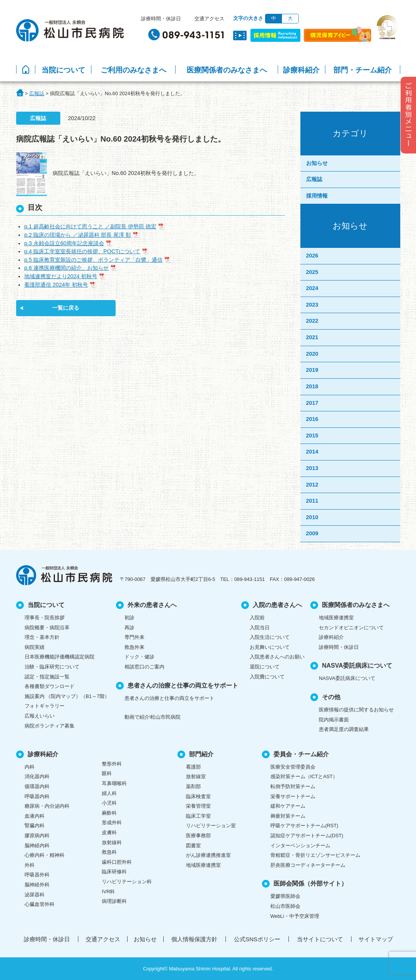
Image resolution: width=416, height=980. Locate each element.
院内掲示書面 (334, 720)
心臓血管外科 (40, 904)
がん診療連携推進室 (208, 855)
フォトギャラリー (45, 706)
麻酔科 (109, 813)
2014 (312, 452)
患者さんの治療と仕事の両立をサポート (169, 698)
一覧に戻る (66, 308)
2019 (312, 370)
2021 (312, 337)
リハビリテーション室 (211, 826)
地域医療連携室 (336, 618)
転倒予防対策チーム (293, 786)
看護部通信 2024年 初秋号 (56, 285)
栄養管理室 (198, 806)
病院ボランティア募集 (50, 726)
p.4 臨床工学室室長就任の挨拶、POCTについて (82, 251)
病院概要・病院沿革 (47, 628)
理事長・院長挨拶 (45, 618)
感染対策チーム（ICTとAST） (304, 776)
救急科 (109, 852)
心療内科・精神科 (45, 855)
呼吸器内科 (37, 796)
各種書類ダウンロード (50, 686)
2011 (312, 501)
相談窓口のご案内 (144, 667)
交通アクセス (209, 19)
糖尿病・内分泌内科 (47, 806)
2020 (312, 354)
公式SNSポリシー (257, 939)
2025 (312, 272)
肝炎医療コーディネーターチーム (308, 865)
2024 (312, 288)
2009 (312, 533)
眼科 (107, 773)
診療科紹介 (301, 70)
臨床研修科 (114, 872)
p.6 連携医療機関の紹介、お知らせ (66, 268)
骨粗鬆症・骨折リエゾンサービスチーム (315, 855)
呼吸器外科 (37, 875)
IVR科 (108, 892)
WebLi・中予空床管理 (295, 916)
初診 (129, 618)
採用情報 (317, 196)
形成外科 (112, 822)
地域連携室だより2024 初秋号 (61, 276)
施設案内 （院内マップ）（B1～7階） (67, 696)
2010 (312, 517)
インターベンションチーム (300, 846)
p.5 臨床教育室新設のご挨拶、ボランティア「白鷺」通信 (93, 260)
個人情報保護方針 (194, 939)
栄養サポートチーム (293, 796)
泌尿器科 (35, 895)
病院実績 (35, 647)
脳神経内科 (37, 846)
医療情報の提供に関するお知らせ (356, 710)
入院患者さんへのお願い (277, 657)
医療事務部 (198, 836)
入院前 (257, 618)
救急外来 (134, 647)
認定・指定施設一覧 (47, 677)
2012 (312, 485)
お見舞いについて (270, 647)
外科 (30, 865)
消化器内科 (37, 776)
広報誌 (314, 179)
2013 (312, 468)
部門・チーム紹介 (363, 70)
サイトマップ (376, 939)
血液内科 (35, 816)
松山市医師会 (285, 906)
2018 (312, 386)
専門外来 (134, 637)
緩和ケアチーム (288, 806)
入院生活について (270, 637)
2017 (312, 403)
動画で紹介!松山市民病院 (153, 717)
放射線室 (196, 776)
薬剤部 (193, 786)
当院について (63, 70)
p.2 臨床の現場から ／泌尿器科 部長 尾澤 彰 (78, 235)
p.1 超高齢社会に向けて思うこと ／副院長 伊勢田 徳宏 (90, 226)
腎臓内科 (35, 826)
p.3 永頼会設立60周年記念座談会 (64, 243)
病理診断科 (114, 901)
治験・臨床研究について (52, 667)
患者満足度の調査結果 (344, 729)
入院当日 (260, 628)
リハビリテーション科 (127, 882)
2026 (312, 256)
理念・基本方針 (42, 637)
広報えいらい (40, 716)
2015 (312, 436)
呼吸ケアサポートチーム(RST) (304, 826)
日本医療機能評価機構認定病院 (60, 657)
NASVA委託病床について (347, 678)
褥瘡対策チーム (288, 816)
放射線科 (112, 842)
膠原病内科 (37, 836)
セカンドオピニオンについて (351, 628)
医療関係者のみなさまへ (227, 70)
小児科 (109, 803)
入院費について (267, 677)
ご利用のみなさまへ (133, 70)
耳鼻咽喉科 (114, 783)
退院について (265, 667)
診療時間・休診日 (161, 19)
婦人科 (109, 793)
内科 (30, 767)
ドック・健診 (139, 657)
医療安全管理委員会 (293, 767)
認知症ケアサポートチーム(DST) (307, 836)
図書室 (193, 846)
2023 (312, 305)
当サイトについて (320, 939)
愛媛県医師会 (285, 896)
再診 (129, 628)
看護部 (193, 767)
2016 (312, 419)
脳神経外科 (37, 885)
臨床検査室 (198, 796)
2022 (312, 321)
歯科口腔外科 (117, 862)
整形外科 (112, 764)
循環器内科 (37, 786)
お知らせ (317, 163)
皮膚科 (109, 832)
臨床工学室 (198, 816)
